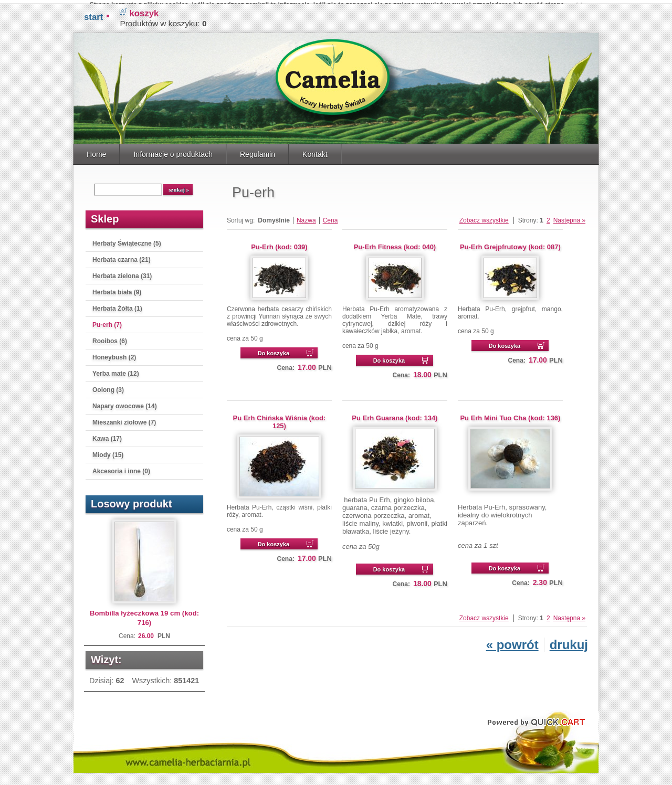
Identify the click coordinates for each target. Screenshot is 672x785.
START (93, 13)
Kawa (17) (107, 434)
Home (96, 150)
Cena (330, 216)
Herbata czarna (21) (122, 256)
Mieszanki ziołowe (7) (124, 418)
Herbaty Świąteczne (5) (127, 239)
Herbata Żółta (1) (117, 304)
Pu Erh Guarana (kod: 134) (395, 414)
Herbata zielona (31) (122, 272)
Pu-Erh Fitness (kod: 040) (395, 243)
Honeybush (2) (114, 353)
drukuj (569, 640)
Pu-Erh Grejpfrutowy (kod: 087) (510, 243)
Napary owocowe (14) (125, 402)
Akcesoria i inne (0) (121, 467)
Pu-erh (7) (107, 321)
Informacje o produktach (173, 150)
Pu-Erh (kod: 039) (279, 243)
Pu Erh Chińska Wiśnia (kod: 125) (280, 418)
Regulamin (258, 150)
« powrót (512, 640)
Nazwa (306, 216)
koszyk (144, 9)
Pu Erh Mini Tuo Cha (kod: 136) (510, 414)
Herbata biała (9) (117, 288)
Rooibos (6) (110, 337)
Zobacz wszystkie (484, 216)
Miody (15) (108, 451)
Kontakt (315, 150)
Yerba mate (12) (116, 369)
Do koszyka (274, 349)
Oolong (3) (108, 386)
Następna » (569, 216)
